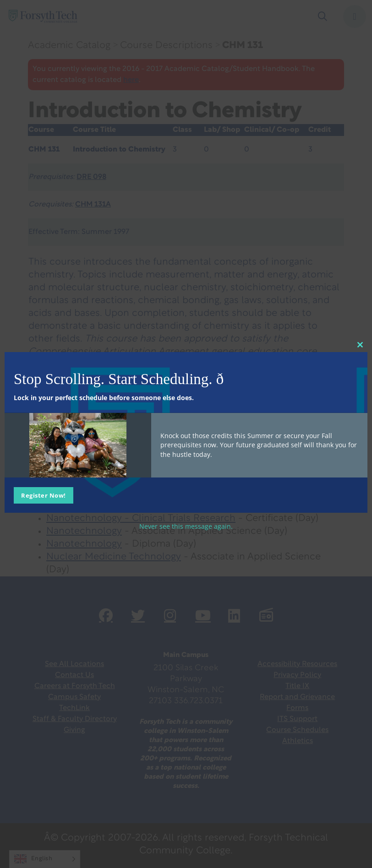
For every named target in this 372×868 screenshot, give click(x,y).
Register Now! (44, 495)
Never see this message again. (186, 526)
